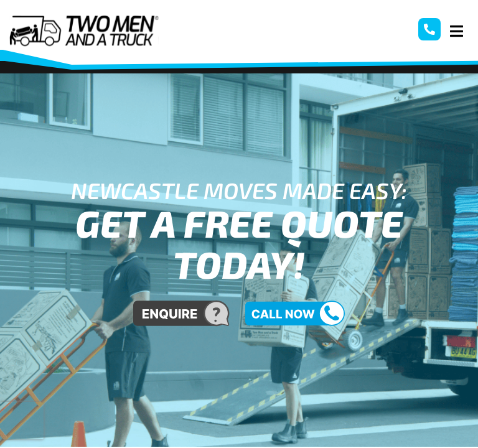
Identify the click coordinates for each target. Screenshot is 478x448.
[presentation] (22, 421)
